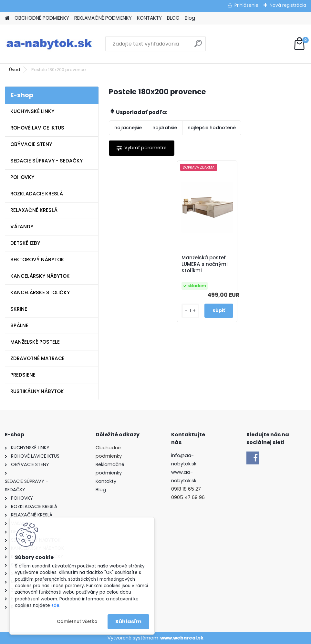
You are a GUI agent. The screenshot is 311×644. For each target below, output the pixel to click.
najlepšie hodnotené (212, 128)
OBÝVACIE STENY (31, 144)
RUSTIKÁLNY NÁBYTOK (37, 391)
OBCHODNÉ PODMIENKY (42, 18)
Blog (190, 18)
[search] (198, 46)
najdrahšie (165, 128)
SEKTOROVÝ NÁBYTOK (37, 260)
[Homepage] (7, 18)
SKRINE (19, 309)
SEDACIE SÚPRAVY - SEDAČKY (47, 161)
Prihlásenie (246, 5)
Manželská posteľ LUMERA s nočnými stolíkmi (205, 264)
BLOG (173, 18)
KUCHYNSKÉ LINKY (32, 111)
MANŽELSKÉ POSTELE (35, 342)
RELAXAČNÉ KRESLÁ (34, 210)
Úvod (15, 70)
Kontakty (106, 481)
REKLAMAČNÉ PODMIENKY (103, 18)
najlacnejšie (128, 128)
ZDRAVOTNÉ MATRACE (37, 358)
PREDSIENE (23, 375)
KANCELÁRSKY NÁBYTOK (40, 276)
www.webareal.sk (182, 638)
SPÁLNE (19, 325)
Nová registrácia (288, 5)
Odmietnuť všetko (77, 622)
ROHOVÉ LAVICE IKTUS (37, 128)
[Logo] (49, 44)
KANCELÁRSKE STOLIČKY (40, 292)
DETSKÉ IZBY (25, 243)
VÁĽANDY (22, 227)
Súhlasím (128, 622)
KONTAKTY (149, 18)
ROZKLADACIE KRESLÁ (37, 194)
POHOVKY (22, 177)
